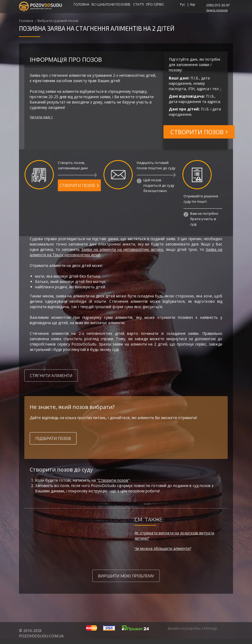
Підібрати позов (53, 438)
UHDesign (210, 628)
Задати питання (217, 10)
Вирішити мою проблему (126, 576)
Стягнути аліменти (51, 375)
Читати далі (40, 117)
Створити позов (113, 480)
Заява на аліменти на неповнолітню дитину (122, 249)
